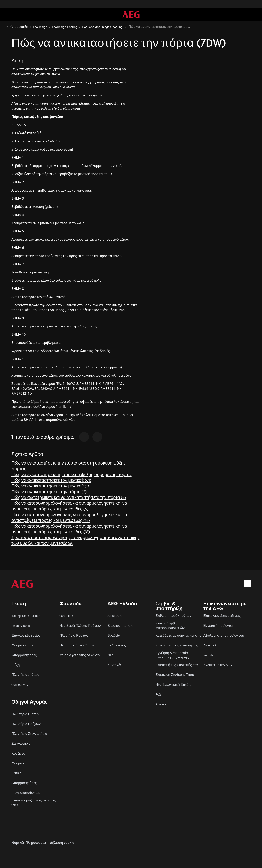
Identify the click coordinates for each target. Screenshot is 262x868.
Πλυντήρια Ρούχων (74, 635)
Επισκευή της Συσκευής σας (177, 665)
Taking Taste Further (25, 616)
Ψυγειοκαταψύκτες (26, 793)
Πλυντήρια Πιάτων (25, 714)
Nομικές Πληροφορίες (29, 843)
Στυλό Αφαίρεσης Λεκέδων (80, 655)
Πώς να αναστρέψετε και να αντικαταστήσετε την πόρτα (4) (69, 497)
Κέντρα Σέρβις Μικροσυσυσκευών (170, 625)
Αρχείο (161, 704)
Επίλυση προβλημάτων (173, 616)
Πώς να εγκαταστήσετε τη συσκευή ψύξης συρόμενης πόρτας (72, 474)
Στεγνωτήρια (21, 743)
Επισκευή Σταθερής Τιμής (175, 675)
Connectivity (20, 684)
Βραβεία (114, 635)
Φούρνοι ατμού (23, 645)
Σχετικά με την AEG (218, 665)
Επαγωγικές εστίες (26, 635)
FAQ (158, 694)
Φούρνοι (18, 763)
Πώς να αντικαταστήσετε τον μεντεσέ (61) (51, 480)
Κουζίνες (18, 753)
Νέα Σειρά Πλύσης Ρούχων (80, 625)
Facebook (210, 645)
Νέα (111, 655)
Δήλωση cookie (62, 843)
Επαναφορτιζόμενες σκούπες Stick (34, 802)
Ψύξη (16, 665)
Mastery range (21, 625)
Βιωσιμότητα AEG (120, 625)
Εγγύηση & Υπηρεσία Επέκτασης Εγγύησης (172, 655)
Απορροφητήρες (24, 655)
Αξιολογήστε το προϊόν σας (224, 635)
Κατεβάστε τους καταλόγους (177, 645)
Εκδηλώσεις (117, 645)
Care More (66, 616)
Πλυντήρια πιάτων (25, 675)
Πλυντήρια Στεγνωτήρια (77, 645)
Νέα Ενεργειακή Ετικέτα (173, 684)
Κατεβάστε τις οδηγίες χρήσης (178, 635)
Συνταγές (115, 665)
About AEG (115, 616)
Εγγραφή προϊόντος (219, 625)
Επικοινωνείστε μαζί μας (222, 616)
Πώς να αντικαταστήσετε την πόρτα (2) (49, 491)
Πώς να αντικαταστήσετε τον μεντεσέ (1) (50, 486)
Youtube (209, 655)
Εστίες (16, 773)
